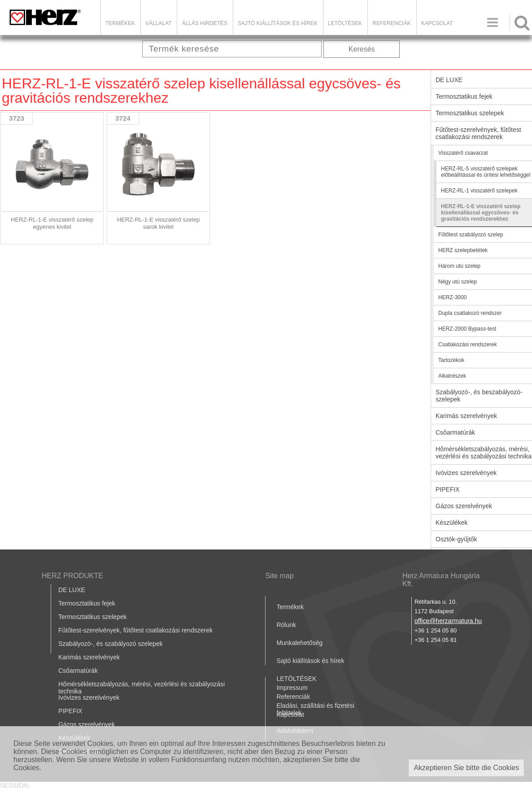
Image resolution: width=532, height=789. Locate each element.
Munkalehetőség (299, 643)
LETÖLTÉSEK (345, 23)
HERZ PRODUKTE (72, 576)
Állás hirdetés (204, 23)
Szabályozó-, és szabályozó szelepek (111, 644)
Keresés (362, 49)
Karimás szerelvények (89, 657)
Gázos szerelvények (87, 724)
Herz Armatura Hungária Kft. (441, 580)
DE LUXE (72, 590)
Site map (279, 576)
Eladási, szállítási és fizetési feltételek (315, 709)
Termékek (120, 23)
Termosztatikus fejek (87, 603)
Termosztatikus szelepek (93, 617)
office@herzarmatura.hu (448, 621)
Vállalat (158, 23)
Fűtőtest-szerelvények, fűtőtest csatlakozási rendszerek (135, 630)
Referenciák (391, 23)
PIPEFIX (70, 711)
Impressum (292, 688)
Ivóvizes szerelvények (89, 697)
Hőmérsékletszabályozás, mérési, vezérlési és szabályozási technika (142, 688)
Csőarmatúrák (78, 671)
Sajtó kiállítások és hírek (278, 23)
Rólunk (286, 625)
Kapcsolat (437, 23)
